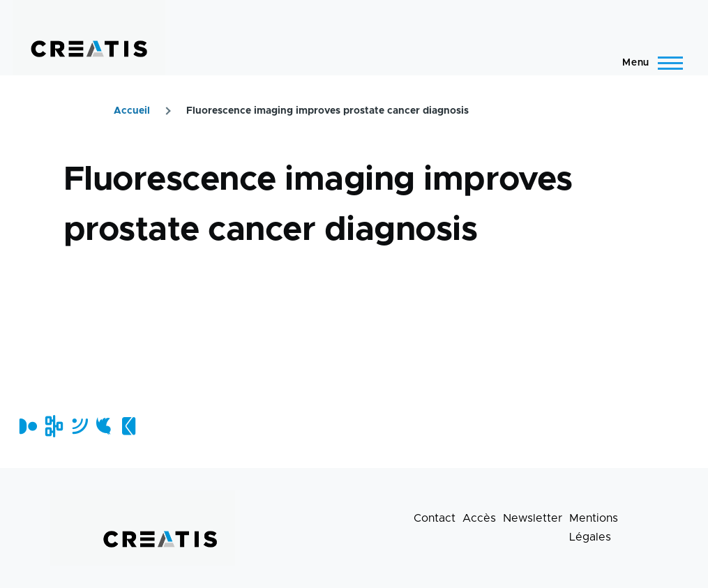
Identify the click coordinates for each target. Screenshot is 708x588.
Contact (435, 518)
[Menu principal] (648, 63)
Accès (479, 518)
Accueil (132, 111)
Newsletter (533, 518)
